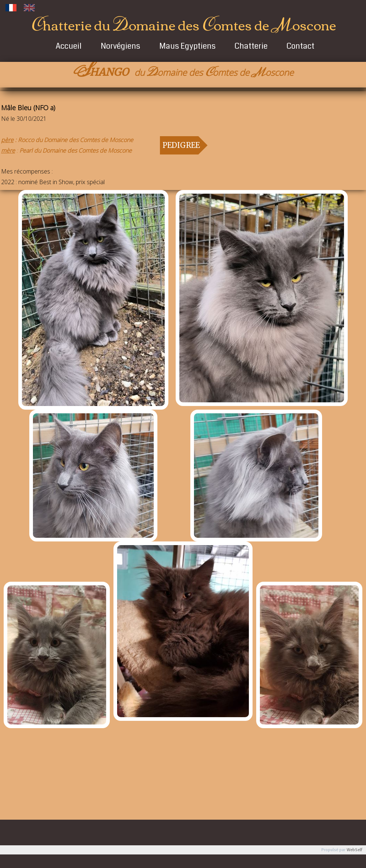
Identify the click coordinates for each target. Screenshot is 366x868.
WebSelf (354, 850)
